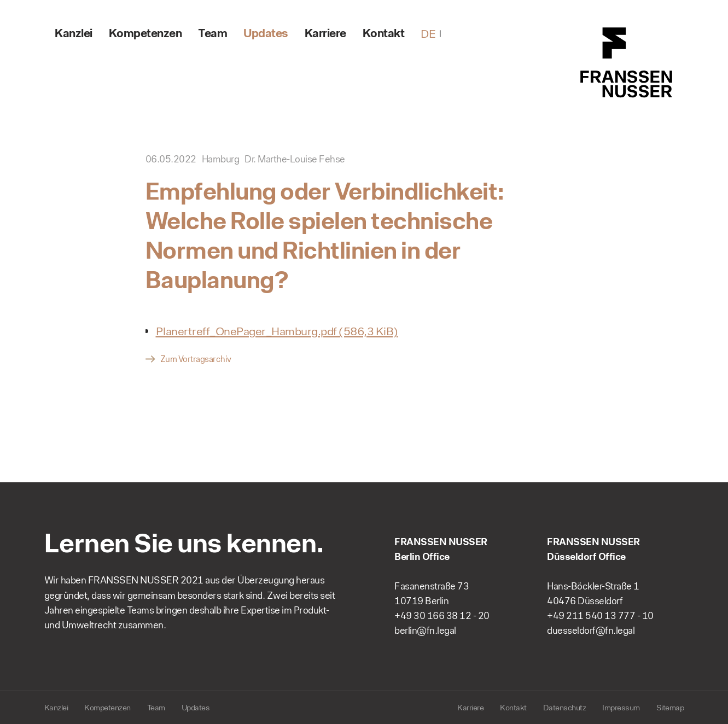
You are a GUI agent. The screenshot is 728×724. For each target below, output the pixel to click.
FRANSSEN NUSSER (627, 63)
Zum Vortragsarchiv (196, 359)
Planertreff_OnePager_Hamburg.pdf (277, 331)
